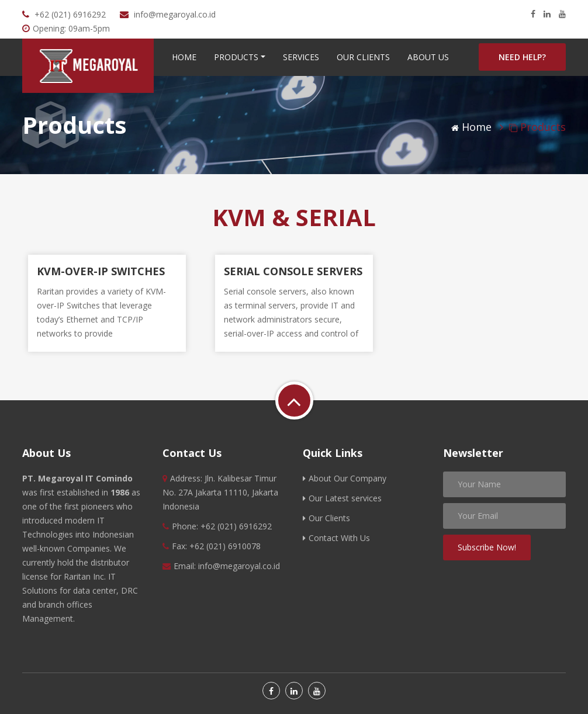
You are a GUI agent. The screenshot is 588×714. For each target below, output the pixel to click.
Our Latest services (342, 498)
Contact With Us (336, 538)
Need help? (522, 57)
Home (184, 57)
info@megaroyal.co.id (175, 14)
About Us (428, 57)
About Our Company (345, 478)
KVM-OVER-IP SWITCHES (101, 271)
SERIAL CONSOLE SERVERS (293, 271)
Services (301, 57)
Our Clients (363, 57)
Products (236, 57)
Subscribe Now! (487, 547)
